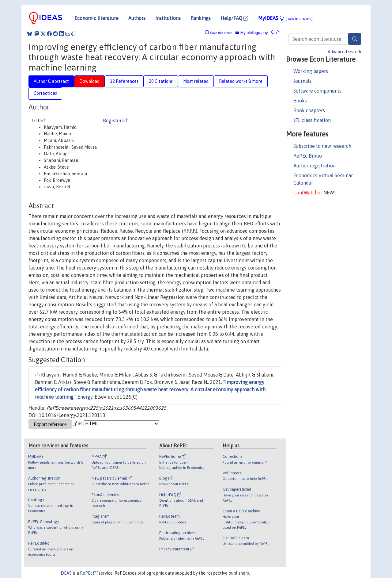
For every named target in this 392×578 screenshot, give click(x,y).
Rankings (201, 18)
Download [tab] (89, 81)
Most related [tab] (196, 81)
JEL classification (312, 120)
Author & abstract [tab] (51, 81)
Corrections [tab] (45, 93)
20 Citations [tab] (161, 81)
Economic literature (96, 18)
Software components (317, 91)
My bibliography (251, 33)
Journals (302, 81)
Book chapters (309, 110)
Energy (85, 397)
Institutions (168, 18)
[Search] (355, 39)
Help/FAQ (234, 18)
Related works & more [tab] (241, 81)
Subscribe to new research (322, 146)
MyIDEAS (285, 18)
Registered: (115, 121)
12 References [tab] (124, 81)
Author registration (315, 166)
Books (300, 101)
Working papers (311, 71)
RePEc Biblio (308, 156)
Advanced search (344, 52)
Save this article (221, 33)
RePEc (89, 573)
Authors (137, 18)
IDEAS (66, 573)
